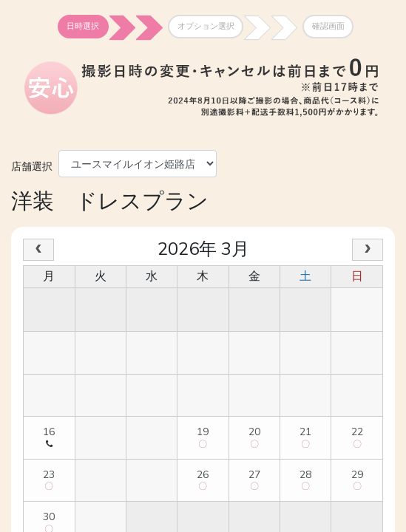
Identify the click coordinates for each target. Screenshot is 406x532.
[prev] (38, 250)
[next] (368, 250)
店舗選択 (32, 165)
